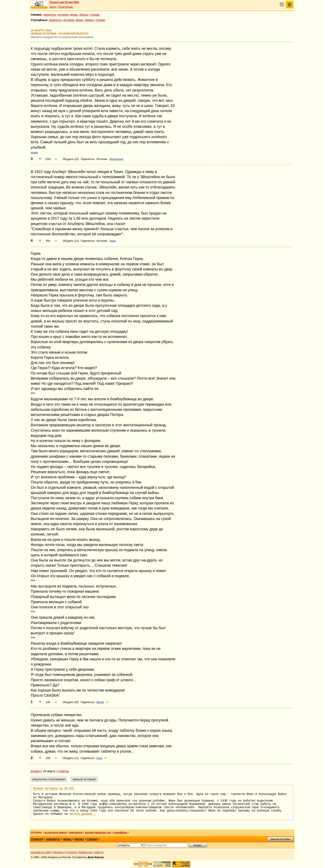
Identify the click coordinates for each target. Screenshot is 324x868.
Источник (102, 159)
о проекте (71, 852)
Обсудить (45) (71, 702)
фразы (84, 15)
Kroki (99, 758)
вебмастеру (85, 852)
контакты (58, 852)
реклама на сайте (41, 852)
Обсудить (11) (71, 758)
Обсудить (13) (71, 241)
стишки (95, 15)
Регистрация (66, 7)
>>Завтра (62, 771)
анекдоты (50, 15)
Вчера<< (37, 771)
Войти (53, 7)
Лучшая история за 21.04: (54, 789)
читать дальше (82, 814)
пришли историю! (281, 839)
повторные (76, 832)
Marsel (100, 702)
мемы (74, 15)
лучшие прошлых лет (98, 832)
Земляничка (116, 159)
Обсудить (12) (71, 159)
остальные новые (55, 832)
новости (99, 852)
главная (37, 839)
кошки (34, 153)
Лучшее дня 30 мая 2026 (64, 2)
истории (63, 15)
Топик (112, 241)
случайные (120, 832)
